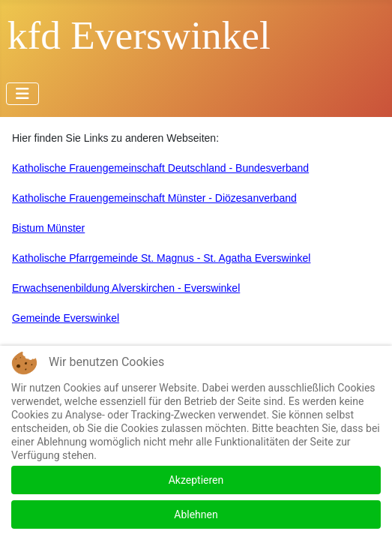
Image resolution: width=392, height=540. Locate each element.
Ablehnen (196, 514)
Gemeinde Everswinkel (66, 318)
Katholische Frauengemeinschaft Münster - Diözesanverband (154, 198)
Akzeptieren (196, 480)
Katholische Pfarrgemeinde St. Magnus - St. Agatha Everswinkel (161, 258)
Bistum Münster (48, 228)
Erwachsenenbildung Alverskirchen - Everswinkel (126, 288)
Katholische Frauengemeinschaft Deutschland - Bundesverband (160, 168)
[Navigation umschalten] (22, 94)
